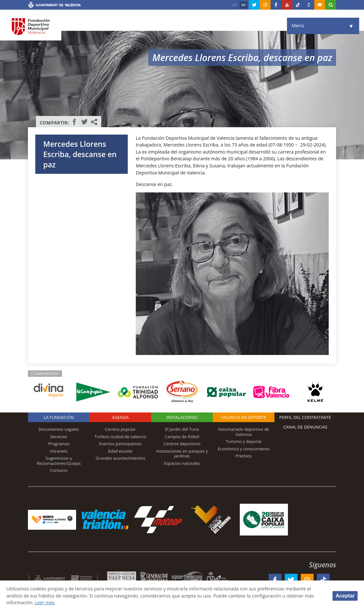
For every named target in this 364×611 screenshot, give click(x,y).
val (234, 5)
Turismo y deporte (243, 441)
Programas (59, 444)
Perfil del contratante (305, 417)
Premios (244, 456)
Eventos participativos (121, 444)
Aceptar (345, 596)
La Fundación (59, 417)
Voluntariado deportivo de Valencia (244, 432)
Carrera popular (121, 429)
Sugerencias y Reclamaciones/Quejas (59, 461)
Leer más (45, 602)
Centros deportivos (182, 444)
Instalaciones (182, 417)
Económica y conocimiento (244, 449)
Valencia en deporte (244, 417)
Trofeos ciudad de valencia (121, 437)
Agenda (120, 417)
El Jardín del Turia (182, 429)
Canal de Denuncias (305, 427)
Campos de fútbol (182, 437)
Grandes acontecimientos (121, 458)
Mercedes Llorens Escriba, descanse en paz (80, 154)
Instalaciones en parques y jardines (182, 454)
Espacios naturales (182, 463)
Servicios (59, 437)
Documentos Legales (59, 429)
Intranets (59, 451)
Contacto (59, 470)
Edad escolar (120, 451)
